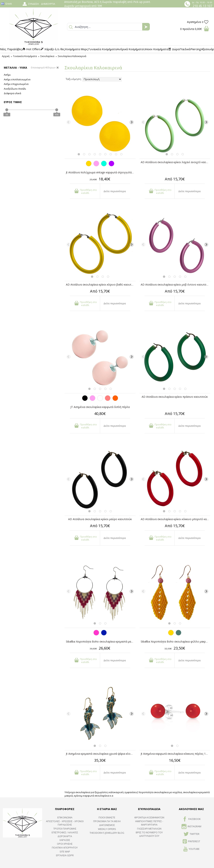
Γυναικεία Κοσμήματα (25, 56)
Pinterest (191, 842)
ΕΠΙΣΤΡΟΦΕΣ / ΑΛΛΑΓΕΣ (65, 832)
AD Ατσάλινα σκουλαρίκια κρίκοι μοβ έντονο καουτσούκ (176, 285)
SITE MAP (65, 852)
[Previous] (69, 122)
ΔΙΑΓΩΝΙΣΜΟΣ (107, 825)
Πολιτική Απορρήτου (65, 848)
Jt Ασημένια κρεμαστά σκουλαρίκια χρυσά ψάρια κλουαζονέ (101, 754)
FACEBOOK (191, 819)
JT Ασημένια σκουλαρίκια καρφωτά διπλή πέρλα (100, 407)
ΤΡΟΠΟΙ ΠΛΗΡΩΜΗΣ (65, 829)
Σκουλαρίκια (47, 56)
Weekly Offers (107, 829)
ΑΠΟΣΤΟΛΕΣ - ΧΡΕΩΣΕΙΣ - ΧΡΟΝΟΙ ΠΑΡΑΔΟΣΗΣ (65, 823)
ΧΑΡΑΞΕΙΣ (65, 840)
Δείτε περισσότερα (115, 191)
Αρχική (6, 56)
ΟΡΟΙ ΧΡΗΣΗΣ (65, 844)
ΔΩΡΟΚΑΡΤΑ (65, 836)
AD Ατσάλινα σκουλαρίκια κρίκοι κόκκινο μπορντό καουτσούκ (176, 519)
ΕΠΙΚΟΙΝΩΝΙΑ (65, 817)
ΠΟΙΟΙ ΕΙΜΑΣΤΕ (107, 817)
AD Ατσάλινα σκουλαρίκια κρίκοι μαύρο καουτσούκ (100, 519)
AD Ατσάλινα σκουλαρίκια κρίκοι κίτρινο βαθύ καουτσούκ (101, 285)
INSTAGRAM (191, 827)
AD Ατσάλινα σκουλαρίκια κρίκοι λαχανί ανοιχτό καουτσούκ (176, 162)
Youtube (191, 849)
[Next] (132, 122)
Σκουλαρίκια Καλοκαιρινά (72, 56)
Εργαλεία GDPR (65, 855)
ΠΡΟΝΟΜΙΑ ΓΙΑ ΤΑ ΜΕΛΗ (107, 821)
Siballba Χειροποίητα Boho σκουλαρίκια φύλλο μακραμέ (175, 641)
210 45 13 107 (202, 6)
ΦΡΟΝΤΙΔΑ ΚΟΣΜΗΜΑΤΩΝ (149, 817)
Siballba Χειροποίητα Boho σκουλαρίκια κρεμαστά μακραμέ (101, 641)
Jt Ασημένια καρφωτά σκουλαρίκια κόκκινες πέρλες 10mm (176, 754)
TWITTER (191, 834)
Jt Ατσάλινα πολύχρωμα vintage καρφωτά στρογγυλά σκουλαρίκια (101, 172)
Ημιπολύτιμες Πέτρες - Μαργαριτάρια (149, 823)
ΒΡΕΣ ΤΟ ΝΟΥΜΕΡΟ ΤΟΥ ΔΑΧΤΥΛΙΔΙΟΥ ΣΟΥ (149, 834)
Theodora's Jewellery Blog (107, 833)
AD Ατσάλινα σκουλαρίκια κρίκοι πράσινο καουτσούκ (175, 397)
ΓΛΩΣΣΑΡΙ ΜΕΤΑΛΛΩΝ (149, 829)
